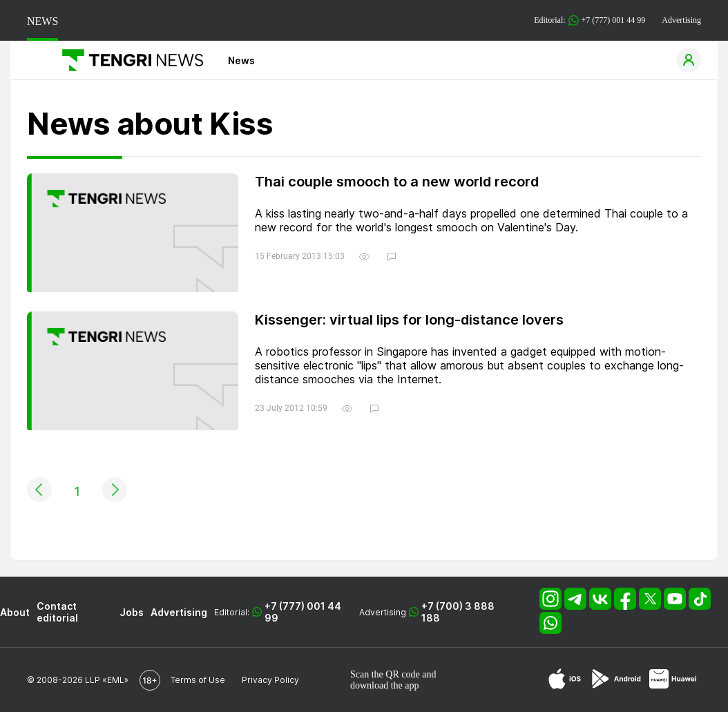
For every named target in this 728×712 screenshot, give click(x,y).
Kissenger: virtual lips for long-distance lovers (409, 320)
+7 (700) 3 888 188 (458, 612)
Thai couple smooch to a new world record (397, 182)
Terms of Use (198, 680)
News (241, 60)
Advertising (681, 20)
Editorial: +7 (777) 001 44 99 (590, 20)
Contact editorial (57, 612)
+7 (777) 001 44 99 (303, 612)
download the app (385, 685)
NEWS (42, 21)
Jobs (132, 612)
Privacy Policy (270, 680)
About (15, 612)
